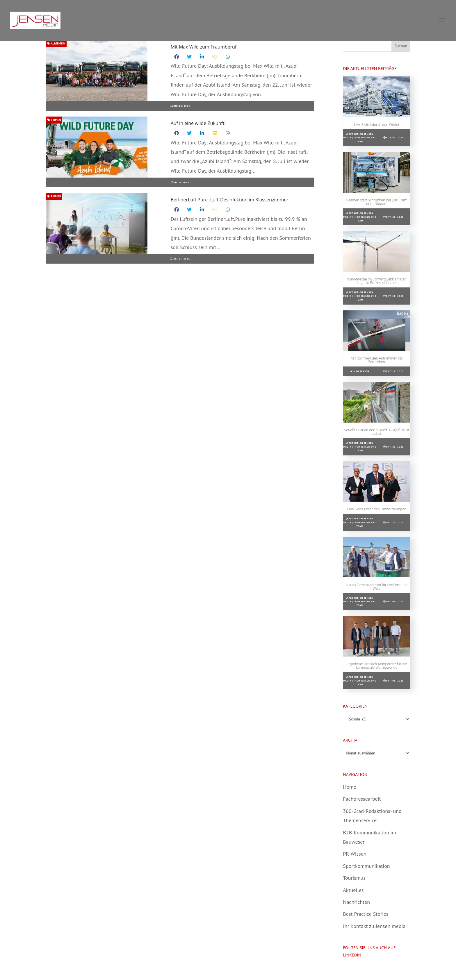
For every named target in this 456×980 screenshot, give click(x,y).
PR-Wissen (355, 854)
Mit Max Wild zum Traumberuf (204, 47)
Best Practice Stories (366, 914)
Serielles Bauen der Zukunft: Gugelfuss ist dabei (377, 432)
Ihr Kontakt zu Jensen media (374, 926)
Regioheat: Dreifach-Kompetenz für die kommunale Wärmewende (377, 666)
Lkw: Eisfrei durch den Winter (377, 125)
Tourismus (354, 878)
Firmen (54, 120)
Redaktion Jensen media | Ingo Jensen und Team (360, 138)
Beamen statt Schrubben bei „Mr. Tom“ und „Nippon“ (377, 202)
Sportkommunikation (366, 866)
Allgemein (56, 43)
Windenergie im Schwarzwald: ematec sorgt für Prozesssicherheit (377, 281)
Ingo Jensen (361, 371)
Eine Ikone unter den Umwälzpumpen (377, 509)
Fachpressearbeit (362, 799)
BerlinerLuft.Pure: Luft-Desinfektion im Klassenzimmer (230, 200)
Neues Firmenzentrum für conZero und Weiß (377, 587)
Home (350, 787)
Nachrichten (356, 902)
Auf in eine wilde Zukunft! (198, 123)
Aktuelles (353, 890)
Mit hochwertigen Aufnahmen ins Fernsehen (377, 360)
